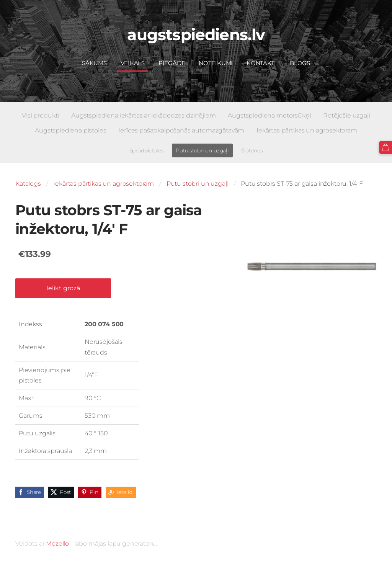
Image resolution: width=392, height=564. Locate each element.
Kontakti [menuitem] (261, 63)
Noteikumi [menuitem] (216, 63)
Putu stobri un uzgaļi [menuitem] (202, 150)
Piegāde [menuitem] (172, 63)
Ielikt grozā (63, 288)
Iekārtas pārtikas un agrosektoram (104, 184)
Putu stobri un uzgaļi (198, 184)
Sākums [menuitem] (94, 63)
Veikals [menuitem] (133, 63)
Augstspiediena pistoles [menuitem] (70, 130)
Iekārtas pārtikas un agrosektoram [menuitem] (307, 130)
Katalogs (28, 184)
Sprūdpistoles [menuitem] (147, 150)
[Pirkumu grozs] (385, 147)
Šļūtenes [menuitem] (252, 150)
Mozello (57, 544)
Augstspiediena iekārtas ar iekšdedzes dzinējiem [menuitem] (143, 115)
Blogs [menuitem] (300, 63)
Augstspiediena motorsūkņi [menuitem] (269, 115)
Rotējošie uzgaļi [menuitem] (346, 115)
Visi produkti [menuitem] (40, 115)
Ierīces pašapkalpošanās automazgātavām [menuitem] (181, 130)
